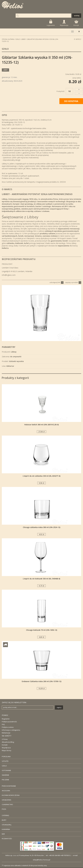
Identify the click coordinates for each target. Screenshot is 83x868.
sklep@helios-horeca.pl (41, 860)
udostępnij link (57, 282)
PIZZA (4, 809)
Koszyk (76, 23)
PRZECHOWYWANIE (9, 786)
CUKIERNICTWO (7, 804)
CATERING (5, 815)
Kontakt (5, 745)
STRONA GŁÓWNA (8, 39)
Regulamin (6, 719)
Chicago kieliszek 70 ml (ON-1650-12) (42, 630)
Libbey (24, 39)
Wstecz (77, 39)
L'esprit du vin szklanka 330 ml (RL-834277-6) (42, 476)
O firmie (5, 739)
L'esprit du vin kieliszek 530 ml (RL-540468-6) (41, 579)
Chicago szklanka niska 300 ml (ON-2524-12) (42, 527)
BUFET (4, 820)
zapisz (59, 707)
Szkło (18, 39)
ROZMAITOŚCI (7, 839)
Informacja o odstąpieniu (11, 730)
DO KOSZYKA (71, 101)
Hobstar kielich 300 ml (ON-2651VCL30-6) (41, 425)
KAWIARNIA (6, 829)
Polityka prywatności (9, 722)
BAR (3, 834)
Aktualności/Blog (8, 742)
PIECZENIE (5, 780)
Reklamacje (6, 733)
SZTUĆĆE (5, 761)
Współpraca (6, 748)
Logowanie (51, 23)
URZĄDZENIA (6, 800)
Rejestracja (64, 23)
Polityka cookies (8, 727)
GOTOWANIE (6, 770)
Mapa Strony (7, 750)
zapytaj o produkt (73, 282)
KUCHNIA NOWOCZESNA (11, 795)
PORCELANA (6, 757)
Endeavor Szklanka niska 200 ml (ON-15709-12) (42, 681)
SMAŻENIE (5, 775)
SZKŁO (4, 766)
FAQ (3, 724)
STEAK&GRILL (7, 825)
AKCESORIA (6, 791)
